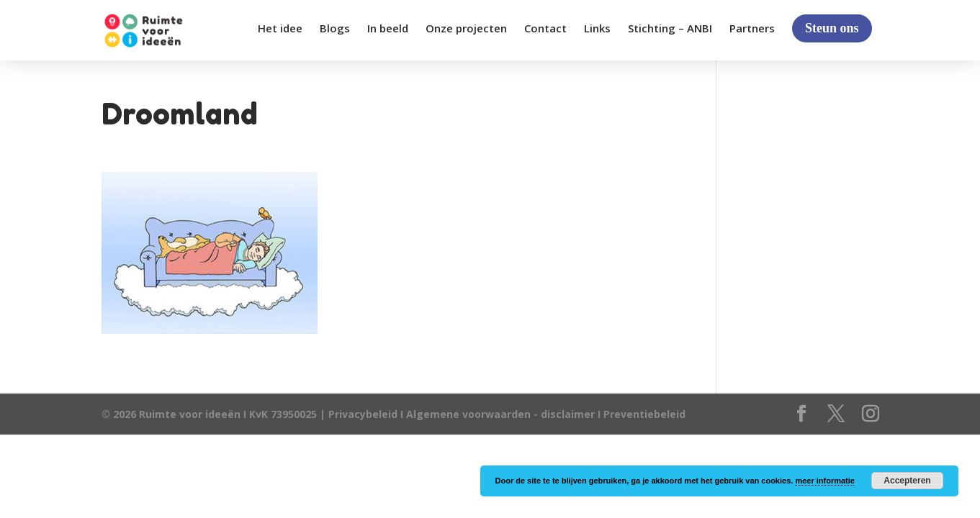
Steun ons (832, 28)
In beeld (388, 29)
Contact (545, 29)
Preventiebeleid (644, 414)
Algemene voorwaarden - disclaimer (500, 414)
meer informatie (825, 481)
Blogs (335, 29)
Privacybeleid (364, 414)
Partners (752, 29)
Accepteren (907, 481)
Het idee (280, 29)
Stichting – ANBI (670, 29)
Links (597, 29)
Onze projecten (466, 29)
